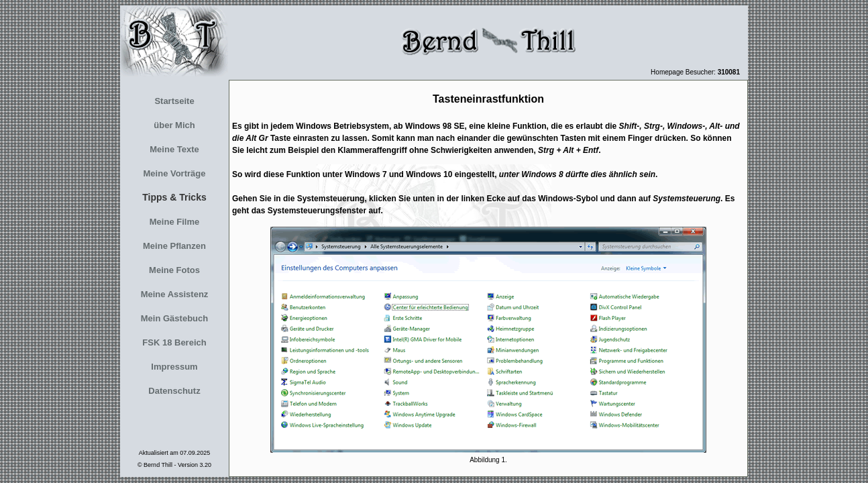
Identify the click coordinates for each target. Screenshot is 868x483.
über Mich (174, 125)
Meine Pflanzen (174, 246)
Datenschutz (174, 391)
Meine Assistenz (175, 294)
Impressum (174, 367)
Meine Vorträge (175, 173)
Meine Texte (174, 149)
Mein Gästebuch (174, 318)
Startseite (174, 101)
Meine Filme (174, 222)
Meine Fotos (174, 270)
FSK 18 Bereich (174, 342)
